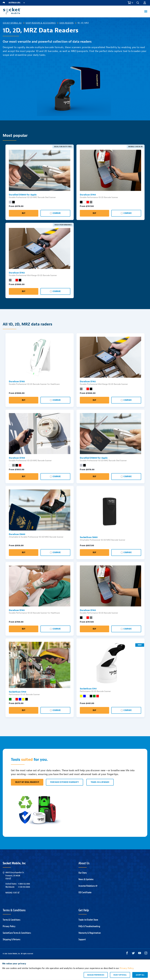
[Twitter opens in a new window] (133, 954)
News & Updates (86, 879)
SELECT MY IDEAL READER (27, 782)
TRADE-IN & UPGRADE (100, 782)
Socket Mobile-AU (12, 23)
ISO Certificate (85, 892)
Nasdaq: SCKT (12, 893)
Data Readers (67, 23)
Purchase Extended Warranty (65, 782)
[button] (138, 3)
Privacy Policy (9, 926)
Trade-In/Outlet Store (88, 920)
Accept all (140, 975)
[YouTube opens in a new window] (140, 954)
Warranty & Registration (90, 933)
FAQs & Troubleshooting (89, 926)
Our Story (83, 873)
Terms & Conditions (12, 920)
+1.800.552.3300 (24, 884)
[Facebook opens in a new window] (127, 954)
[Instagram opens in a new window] (146, 954)
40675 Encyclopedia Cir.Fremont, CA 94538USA (15, 876)
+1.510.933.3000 (24, 887)
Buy (24, 213)
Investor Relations (88, 886)
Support (82, 939)
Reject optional (120, 975)
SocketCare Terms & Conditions (17, 933)
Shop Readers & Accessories (41, 23)
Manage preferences (96, 975)
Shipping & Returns (12, 939)
